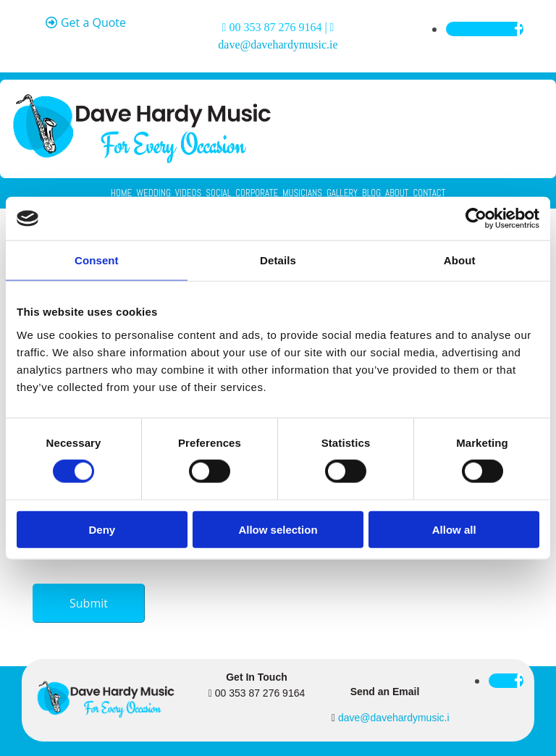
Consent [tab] (97, 260)
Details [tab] (278, 260)
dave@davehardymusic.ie (278, 45)
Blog (371, 193)
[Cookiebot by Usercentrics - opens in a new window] (476, 219)
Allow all (454, 529)
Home (121, 193)
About (397, 193)
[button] (86, 23)
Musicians (302, 193)
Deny (102, 529)
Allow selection (278, 529)
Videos (188, 193)
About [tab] (460, 260)
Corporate (257, 193)
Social (218, 193)
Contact (429, 193)
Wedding (153, 193)
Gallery (342, 193)
